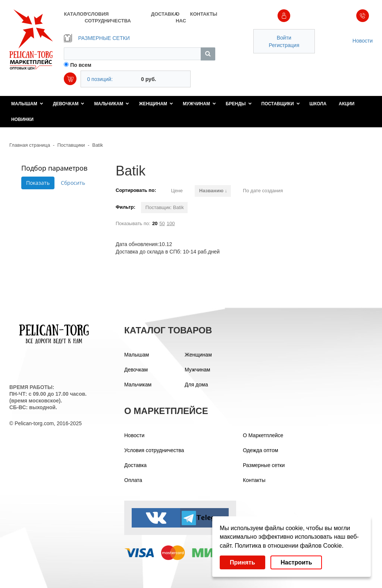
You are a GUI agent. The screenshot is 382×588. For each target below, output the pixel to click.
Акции (347, 104)
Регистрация (284, 45)
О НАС (181, 17)
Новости (363, 41)
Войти (284, 38)
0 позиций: (100, 79)
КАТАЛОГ (74, 14)
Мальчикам (112, 104)
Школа (318, 104)
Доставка (135, 465)
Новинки (22, 119)
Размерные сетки (264, 465)
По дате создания (263, 191)
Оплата (133, 480)
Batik (98, 145)
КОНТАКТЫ (202, 14)
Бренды (239, 104)
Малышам (27, 104)
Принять (242, 562)
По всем (81, 65)
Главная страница (30, 145)
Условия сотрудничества (154, 450)
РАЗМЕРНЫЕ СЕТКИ (97, 38)
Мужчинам (199, 104)
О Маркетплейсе (263, 435)
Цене (177, 191)
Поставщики (281, 104)
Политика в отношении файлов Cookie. (289, 546)
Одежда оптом (261, 450)
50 (162, 223)
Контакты (254, 480)
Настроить (296, 562)
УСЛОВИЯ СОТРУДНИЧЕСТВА (108, 17)
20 (155, 223)
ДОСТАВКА (163, 14)
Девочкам (69, 104)
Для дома (196, 385)
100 (171, 223)
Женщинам (156, 104)
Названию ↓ (213, 191)
